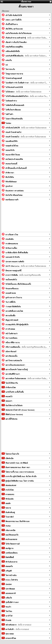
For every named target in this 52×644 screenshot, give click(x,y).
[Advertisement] (26, 218)
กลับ (2, 2)
